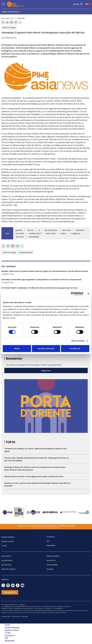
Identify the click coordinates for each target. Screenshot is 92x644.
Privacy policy (6, 616)
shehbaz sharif (35, 233)
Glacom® (24, 616)
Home (7, 625)
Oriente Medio (52, 565)
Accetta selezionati (46, 348)
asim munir (66, 230)
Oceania (50, 569)
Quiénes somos (8, 541)
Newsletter (51, 545)
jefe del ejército (51, 230)
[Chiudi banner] (88, 294)
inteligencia (76, 233)
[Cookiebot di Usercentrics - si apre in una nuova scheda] (73, 294)
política (63, 233)
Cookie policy (16, 616)
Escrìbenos (51, 537)
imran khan (20, 233)
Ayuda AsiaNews (8, 537)
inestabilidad (34, 237)
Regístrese (46, 370)
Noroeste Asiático (8, 569)
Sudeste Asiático (53, 556)
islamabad (80, 230)
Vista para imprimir (26, 252)
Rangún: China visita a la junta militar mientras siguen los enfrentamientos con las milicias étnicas (45, 271)
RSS (48, 541)
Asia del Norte (7, 560)
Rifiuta (17, 348)
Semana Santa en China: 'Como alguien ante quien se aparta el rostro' (34, 476)
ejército (30, 230)
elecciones (20, 237)
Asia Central (6, 556)
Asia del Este (6, 565)
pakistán (19, 230)
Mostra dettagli (78, 341)
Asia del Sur (51, 560)
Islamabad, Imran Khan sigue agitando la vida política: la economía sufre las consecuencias (41, 279)
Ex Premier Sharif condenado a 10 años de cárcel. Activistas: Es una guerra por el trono (40, 288)
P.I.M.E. (4, 546)
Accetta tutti (75, 348)
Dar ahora (10, 592)
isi (39, 230)
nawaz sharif (51, 233)
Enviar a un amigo (9, 27)
